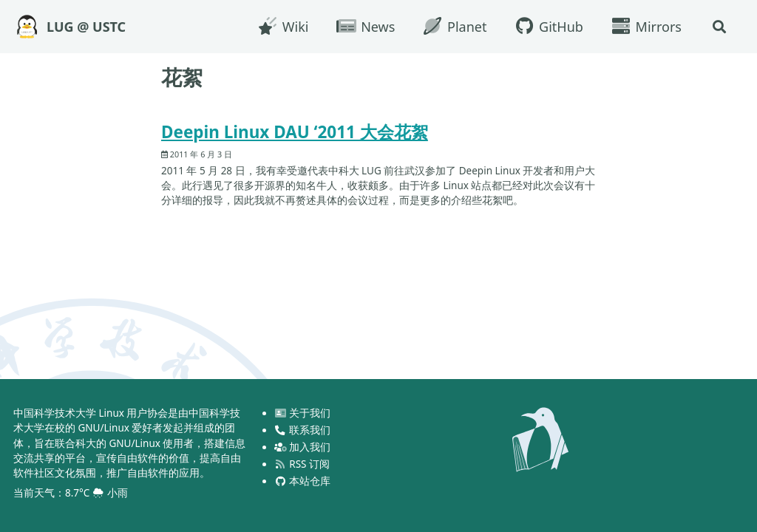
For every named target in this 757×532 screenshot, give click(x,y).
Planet (454, 27)
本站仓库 (302, 481)
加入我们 (302, 447)
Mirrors (646, 27)
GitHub (548, 27)
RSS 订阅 (302, 464)
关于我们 (302, 413)
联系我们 (302, 430)
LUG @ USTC (86, 27)
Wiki (282, 27)
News (365, 27)
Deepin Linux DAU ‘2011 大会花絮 (295, 132)
